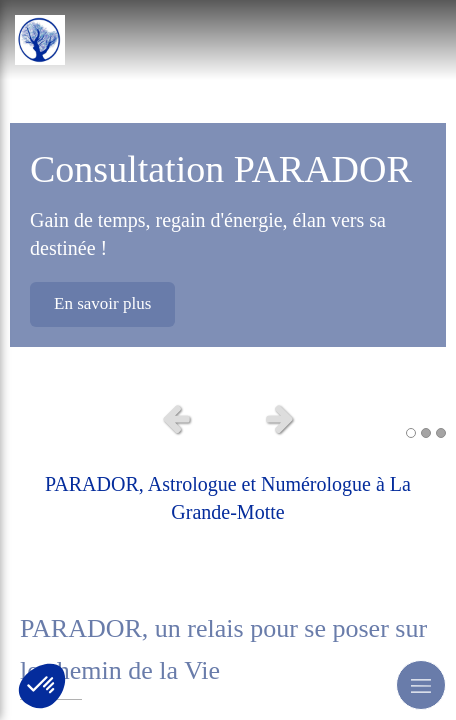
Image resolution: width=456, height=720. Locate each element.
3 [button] (441, 433)
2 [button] (426, 433)
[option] (228, 195)
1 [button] (411, 433)
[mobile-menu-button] (421, 685)
